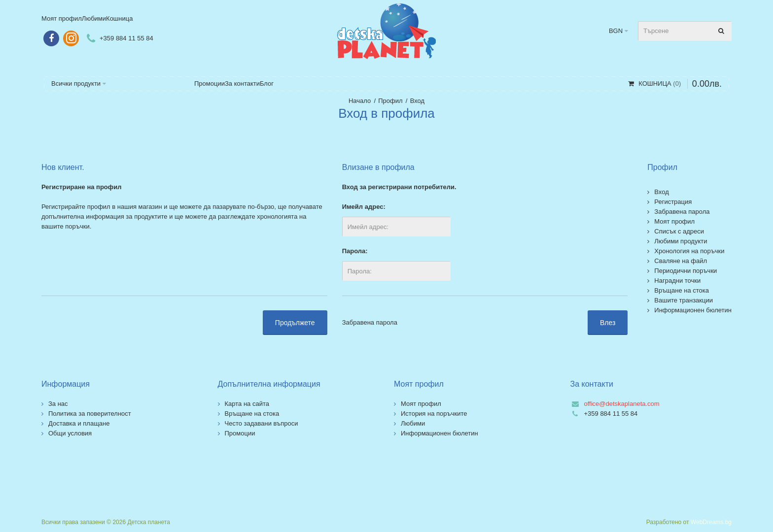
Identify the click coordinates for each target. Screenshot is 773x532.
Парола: (355, 251)
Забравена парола (370, 322)
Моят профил (674, 221)
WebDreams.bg (711, 522)
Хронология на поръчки (689, 251)
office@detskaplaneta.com (622, 404)
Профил (390, 101)
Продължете (295, 323)
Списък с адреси (679, 231)
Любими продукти (681, 241)
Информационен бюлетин (693, 310)
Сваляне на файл (681, 261)
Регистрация (673, 202)
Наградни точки (677, 281)
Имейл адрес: (364, 207)
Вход (417, 101)
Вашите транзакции (684, 300)
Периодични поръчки (685, 271)
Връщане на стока (682, 290)
